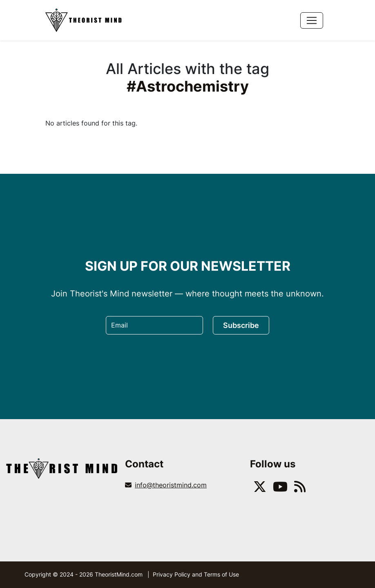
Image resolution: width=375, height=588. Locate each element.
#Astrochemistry (188, 86)
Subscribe (241, 325)
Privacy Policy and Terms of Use (196, 574)
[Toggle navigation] (312, 20)
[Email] (154, 325)
